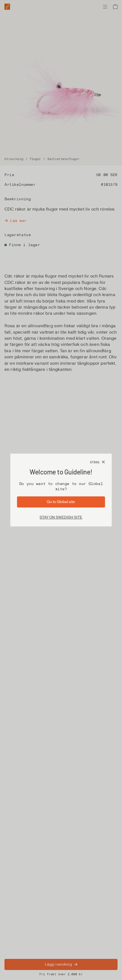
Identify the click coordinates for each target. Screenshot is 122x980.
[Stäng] (97, 462)
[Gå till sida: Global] (61, 502)
